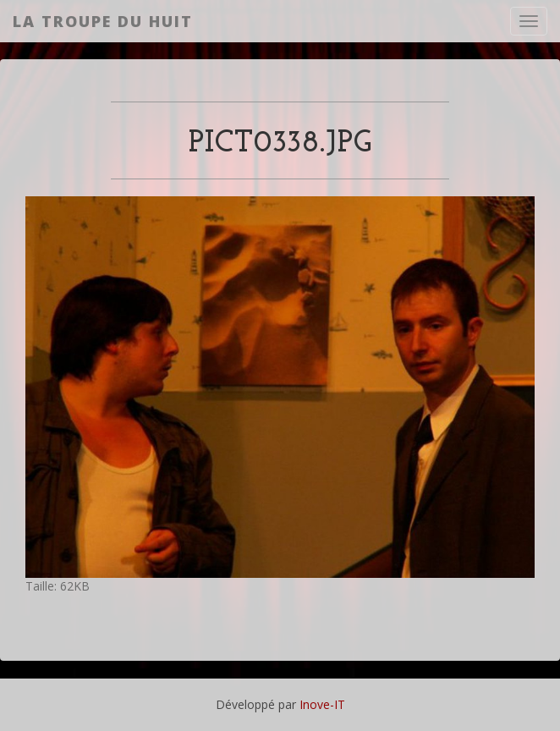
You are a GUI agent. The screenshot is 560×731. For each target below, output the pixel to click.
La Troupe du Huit (103, 21)
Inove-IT (322, 704)
